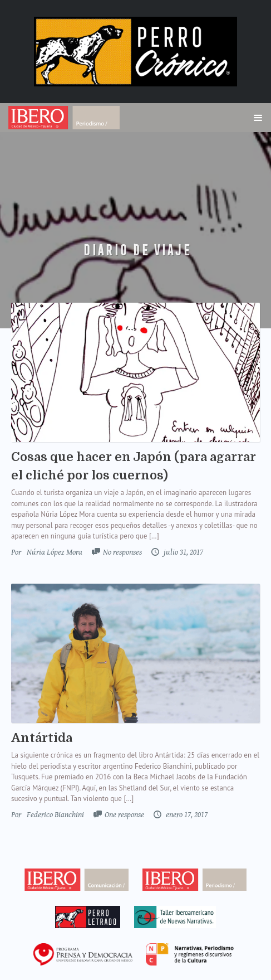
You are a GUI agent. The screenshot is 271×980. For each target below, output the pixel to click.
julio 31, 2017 (183, 552)
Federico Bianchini (55, 815)
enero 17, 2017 (186, 815)
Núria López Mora (55, 552)
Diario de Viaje (136, 250)
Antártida (42, 738)
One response (124, 815)
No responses (122, 552)
